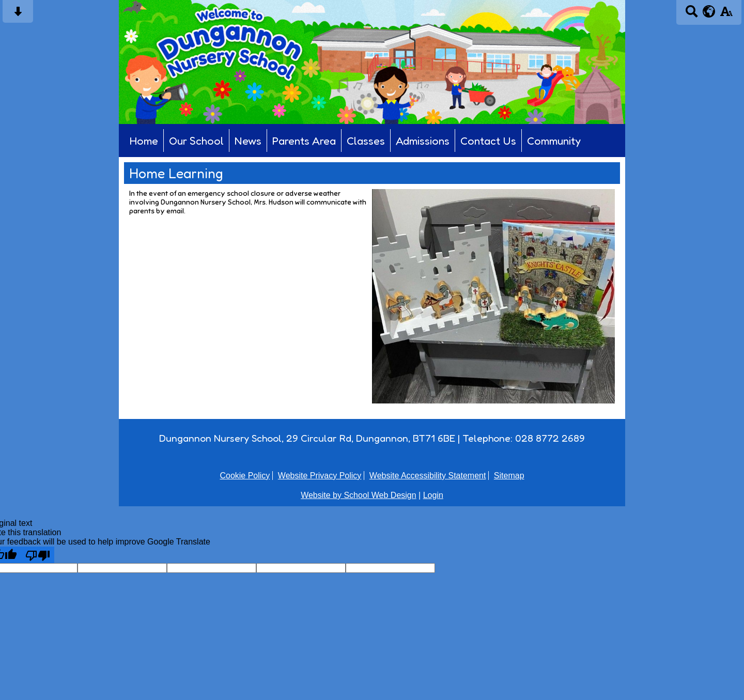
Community (554, 141)
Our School (196, 141)
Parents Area (304, 141)
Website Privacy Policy (320, 476)
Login (433, 495)
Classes (366, 141)
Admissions (423, 141)
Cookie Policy (245, 476)
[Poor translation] (38, 555)
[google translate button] (709, 11)
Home (144, 141)
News (248, 141)
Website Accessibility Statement (428, 476)
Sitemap (509, 476)
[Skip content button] (18, 15)
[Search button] (692, 15)
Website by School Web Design (359, 495)
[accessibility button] (726, 15)
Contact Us (488, 141)
